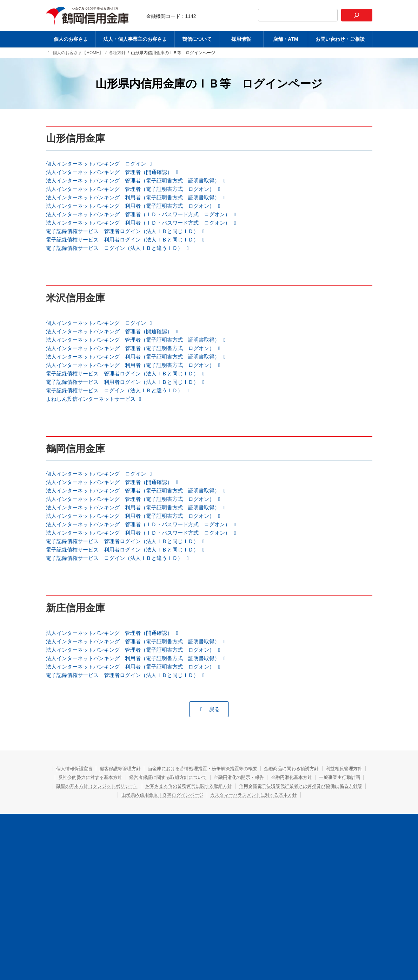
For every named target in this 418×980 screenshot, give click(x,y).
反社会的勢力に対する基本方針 (155, 804)
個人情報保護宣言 (84, 795)
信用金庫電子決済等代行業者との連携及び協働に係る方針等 (160, 822)
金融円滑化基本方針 (81, 813)
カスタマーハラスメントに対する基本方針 (209, 831)
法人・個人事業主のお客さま (150, 856)
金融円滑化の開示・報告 (320, 804)
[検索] (357, 15)
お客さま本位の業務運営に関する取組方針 (313, 813)
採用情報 (239, 856)
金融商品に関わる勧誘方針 (325, 795)
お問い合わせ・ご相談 (318, 856)
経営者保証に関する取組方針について (241, 804)
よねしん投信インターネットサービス (98, 414)
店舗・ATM (272, 856)
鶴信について (204, 856)
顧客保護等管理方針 (135, 795)
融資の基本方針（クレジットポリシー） (212, 813)
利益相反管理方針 (91, 804)
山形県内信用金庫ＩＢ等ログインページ (281, 822)
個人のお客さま (93, 856)
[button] (104, 164)
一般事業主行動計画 (135, 813)
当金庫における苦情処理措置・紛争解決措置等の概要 (227, 795)
